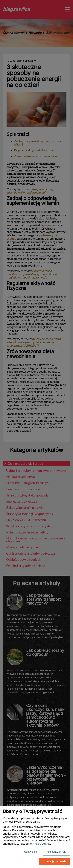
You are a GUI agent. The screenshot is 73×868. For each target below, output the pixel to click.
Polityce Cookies (39, 843)
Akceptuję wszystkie (55, 861)
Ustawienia (31, 852)
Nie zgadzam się (57, 852)
